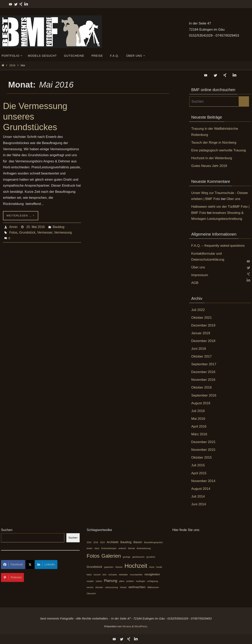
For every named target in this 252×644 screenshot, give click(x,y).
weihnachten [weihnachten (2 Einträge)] (137, 587)
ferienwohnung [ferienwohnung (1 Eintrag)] (144, 548)
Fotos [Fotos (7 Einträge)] (93, 556)
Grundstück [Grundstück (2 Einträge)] (94, 567)
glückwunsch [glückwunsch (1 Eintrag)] (138, 557)
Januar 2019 (201, 333)
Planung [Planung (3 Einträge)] (111, 581)
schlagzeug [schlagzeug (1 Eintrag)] (153, 581)
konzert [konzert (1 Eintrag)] (97, 575)
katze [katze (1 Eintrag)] (89, 575)
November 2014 (203, 481)
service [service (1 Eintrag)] (90, 587)
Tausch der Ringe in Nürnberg (214, 143)
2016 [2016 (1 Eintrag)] (89, 542)
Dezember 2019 (203, 325)
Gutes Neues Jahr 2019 (209, 166)
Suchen (7, 530)
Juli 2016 (198, 411)
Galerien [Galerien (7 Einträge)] (111, 556)
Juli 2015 (198, 465)
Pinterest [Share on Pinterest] (12, 577)
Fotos (13, 232)
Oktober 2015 (202, 457)
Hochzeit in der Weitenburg (212, 158)
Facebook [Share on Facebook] (13, 564)
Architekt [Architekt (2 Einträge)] (112, 542)
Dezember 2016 (203, 372)
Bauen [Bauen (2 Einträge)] (138, 542)
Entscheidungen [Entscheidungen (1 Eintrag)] (109, 548)
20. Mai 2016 (36, 227)
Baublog (59, 227)
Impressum (200, 275)
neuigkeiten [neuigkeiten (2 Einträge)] (152, 574)
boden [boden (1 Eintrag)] (90, 548)
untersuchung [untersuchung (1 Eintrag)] (111, 587)
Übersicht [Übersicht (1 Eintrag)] (91, 593)
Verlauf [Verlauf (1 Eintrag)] (123, 587)
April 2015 (199, 473)
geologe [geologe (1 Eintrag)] (127, 557)
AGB (195, 283)
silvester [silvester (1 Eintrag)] (99, 587)
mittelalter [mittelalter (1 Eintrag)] (123, 575)
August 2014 (201, 489)
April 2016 (199, 426)
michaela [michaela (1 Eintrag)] (113, 575)
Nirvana (127, 626)
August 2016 (201, 403)
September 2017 (204, 364)
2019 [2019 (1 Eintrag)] (102, 542)
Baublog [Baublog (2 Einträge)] (126, 542)
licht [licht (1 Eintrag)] (104, 575)
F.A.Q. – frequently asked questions (218, 246)
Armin (13, 227)
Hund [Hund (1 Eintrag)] (152, 567)
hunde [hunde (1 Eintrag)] (159, 567)
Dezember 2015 (203, 442)
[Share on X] (30, 565)
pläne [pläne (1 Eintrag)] (122, 581)
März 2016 (199, 434)
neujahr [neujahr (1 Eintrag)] (90, 581)
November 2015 (203, 450)
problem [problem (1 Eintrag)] (130, 581)
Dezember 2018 (203, 341)
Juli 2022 (198, 310)
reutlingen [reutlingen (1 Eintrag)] (141, 581)
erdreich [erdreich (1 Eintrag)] (122, 548)
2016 (12, 65)
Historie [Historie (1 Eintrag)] (119, 567)
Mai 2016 (198, 419)
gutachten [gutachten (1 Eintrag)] (109, 567)
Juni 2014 (199, 504)
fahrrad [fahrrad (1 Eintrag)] (131, 548)
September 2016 (204, 395)
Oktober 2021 (202, 318)
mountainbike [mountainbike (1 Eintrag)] (136, 575)
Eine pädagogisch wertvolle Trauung (219, 150)
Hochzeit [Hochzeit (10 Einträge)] (136, 566)
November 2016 (203, 380)
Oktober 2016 (202, 387)
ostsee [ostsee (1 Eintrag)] (99, 581)
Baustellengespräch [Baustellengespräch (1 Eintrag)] (153, 542)
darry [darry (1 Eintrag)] (97, 548)
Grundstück (27, 232)
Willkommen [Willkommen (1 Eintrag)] (153, 587)
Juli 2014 (198, 496)
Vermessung (63, 232)
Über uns (233, 199)
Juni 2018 (199, 349)
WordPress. (141, 626)
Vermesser (45, 232)
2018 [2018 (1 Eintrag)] (96, 542)
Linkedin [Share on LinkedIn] (46, 564)
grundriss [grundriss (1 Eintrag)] (151, 557)
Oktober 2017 (202, 356)
